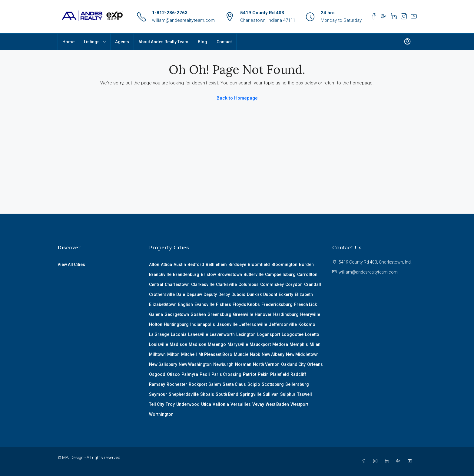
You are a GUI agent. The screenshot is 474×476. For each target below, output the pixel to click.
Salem (215, 384)
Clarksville (226, 284)
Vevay (258, 404)
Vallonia (221, 404)
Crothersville (162, 294)
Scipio (254, 384)
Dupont (270, 294)
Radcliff (298, 374)
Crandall (313, 284)
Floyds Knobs (246, 304)
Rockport (198, 384)
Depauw (194, 294)
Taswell (305, 394)
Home (68, 42)
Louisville (159, 344)
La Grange (159, 334)
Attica (166, 264)
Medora (280, 344)
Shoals (207, 394)
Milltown (157, 354)
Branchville (160, 274)
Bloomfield (259, 264)
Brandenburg (186, 274)
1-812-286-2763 (170, 13)
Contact (224, 42)
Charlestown (177, 284)
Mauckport (260, 344)
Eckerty (286, 294)
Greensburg (219, 314)
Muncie (241, 354)
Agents (122, 42)
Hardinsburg (286, 314)
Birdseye (237, 264)
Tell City (157, 404)
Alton (154, 264)
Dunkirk (254, 294)
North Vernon (266, 364)
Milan (315, 344)
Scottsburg (273, 384)
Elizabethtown (163, 304)
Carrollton (307, 274)
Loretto (312, 334)
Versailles (241, 404)
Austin (180, 264)
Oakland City (293, 364)
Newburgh (223, 364)
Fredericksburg (277, 304)
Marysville (238, 344)
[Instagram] (376, 461)
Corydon (294, 284)
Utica (206, 404)
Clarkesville (203, 284)
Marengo (217, 344)
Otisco (173, 374)
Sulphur (288, 394)
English (186, 304)
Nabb (255, 354)
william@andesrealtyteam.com (183, 20)
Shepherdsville (184, 394)
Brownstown (230, 274)
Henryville (310, 314)
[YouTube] (411, 461)
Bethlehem (216, 264)
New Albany (273, 354)
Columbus (249, 284)
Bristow (208, 274)
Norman (243, 364)
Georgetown (177, 314)
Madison (178, 344)
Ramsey (157, 384)
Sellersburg (297, 384)
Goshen (198, 314)
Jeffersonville (253, 324)
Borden (306, 264)
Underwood (188, 404)
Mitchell (189, 354)
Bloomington (284, 264)
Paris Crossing (226, 374)
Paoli (205, 374)
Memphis (299, 344)
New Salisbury (163, 364)
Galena (156, 314)
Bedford (196, 264)
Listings (92, 42)
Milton (173, 354)
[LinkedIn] (388, 461)
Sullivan (271, 394)
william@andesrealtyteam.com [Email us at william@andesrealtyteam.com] (368, 272)
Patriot (250, 374)
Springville (251, 394)
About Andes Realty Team (163, 42)
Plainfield (280, 374)
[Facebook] (365, 461)
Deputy (210, 294)
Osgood (157, 374)
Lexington (246, 334)
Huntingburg (176, 324)
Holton (156, 324)
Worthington (161, 414)
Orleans (315, 364)
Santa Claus (234, 384)
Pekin (263, 374)
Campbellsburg (280, 274)
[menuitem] (407, 42)
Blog (202, 42)
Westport (299, 404)
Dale (181, 294)
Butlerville (254, 274)
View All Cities (71, 264)
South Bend (227, 394)
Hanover (263, 314)
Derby (224, 294)
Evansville (204, 304)
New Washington (195, 364)
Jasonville (227, 324)
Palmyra (190, 374)
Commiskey (272, 284)
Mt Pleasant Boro (215, 354)
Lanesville (198, 334)
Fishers (224, 304)
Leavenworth (222, 334)
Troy (170, 404)
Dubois (238, 294)
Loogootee (293, 334)
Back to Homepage (237, 98)
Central (156, 284)
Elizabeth (304, 294)
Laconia (179, 334)
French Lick (305, 304)
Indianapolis (203, 324)
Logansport (269, 334)
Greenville (243, 314)
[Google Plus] (399, 461)
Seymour (158, 394)
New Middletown (302, 354)
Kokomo (307, 324)
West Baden (277, 404)
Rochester (177, 384)
